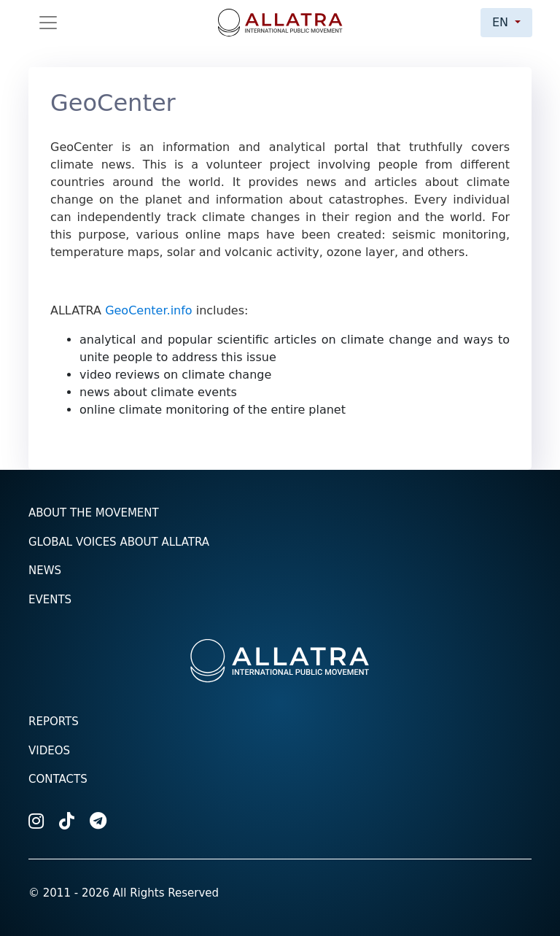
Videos (49, 751)
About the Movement (94, 513)
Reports (54, 722)
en (502, 22)
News (45, 571)
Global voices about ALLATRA (119, 542)
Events (50, 600)
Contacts (58, 779)
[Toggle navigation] (48, 23)
